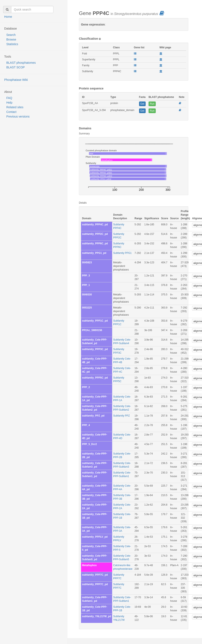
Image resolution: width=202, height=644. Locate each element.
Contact (11, 112)
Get (142, 104)
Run (152, 104)
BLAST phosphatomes (21, 63)
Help (9, 103)
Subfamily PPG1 (122, 253)
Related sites (15, 107)
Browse (11, 39)
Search (11, 35)
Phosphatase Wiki (16, 80)
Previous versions (18, 116)
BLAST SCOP (16, 67)
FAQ (9, 98)
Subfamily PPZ (122, 416)
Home (8, 17)
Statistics (12, 44)
